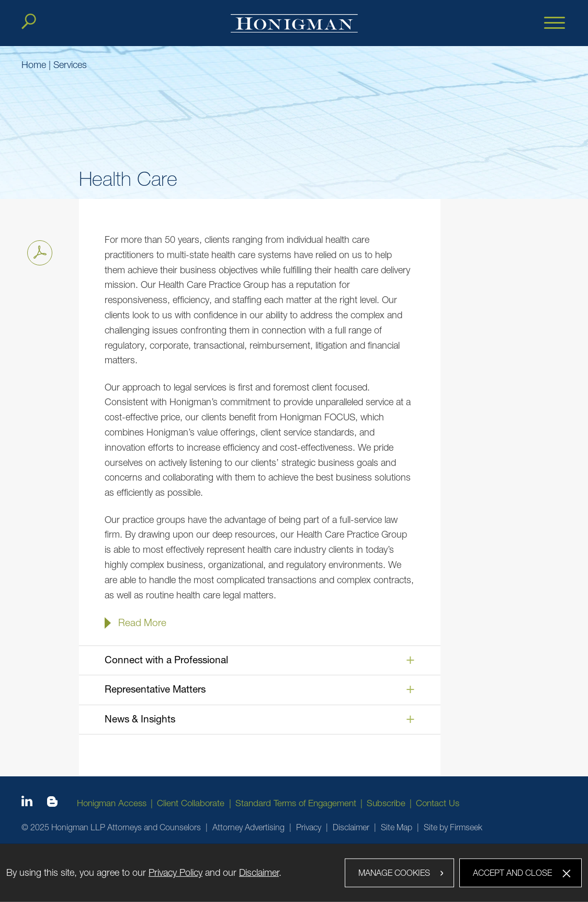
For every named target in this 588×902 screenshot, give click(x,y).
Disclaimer (351, 827)
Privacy (309, 827)
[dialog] (294, 873)
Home (34, 65)
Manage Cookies (394, 872)
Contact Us (438, 803)
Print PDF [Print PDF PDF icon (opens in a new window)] (37, 250)
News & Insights (140, 719)
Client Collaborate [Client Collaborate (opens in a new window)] (191, 803)
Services (70, 65)
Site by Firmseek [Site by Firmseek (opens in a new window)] (453, 827)
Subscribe (386, 803)
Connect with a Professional (166, 660)
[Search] (29, 21)
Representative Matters (155, 689)
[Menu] (555, 24)
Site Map (397, 827)
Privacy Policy (176, 872)
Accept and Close (512, 872)
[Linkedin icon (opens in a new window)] (27, 803)
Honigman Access (112, 803)
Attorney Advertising (248, 827)
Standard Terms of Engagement (296, 803)
